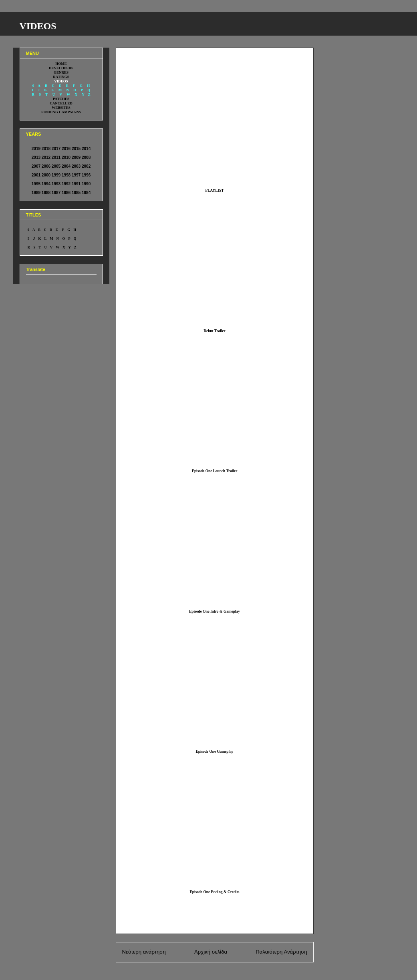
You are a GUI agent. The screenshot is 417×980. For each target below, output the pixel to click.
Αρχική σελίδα (211, 952)
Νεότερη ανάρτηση (144, 952)
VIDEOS (38, 26)
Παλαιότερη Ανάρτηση (281, 952)
